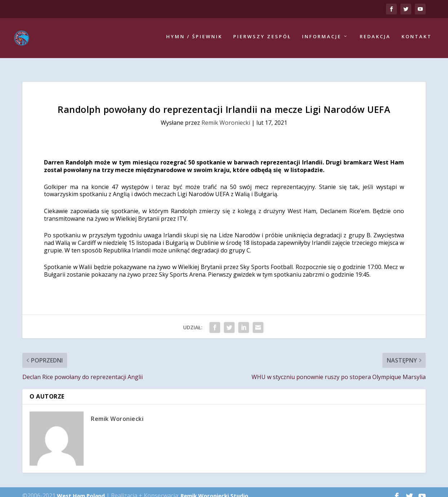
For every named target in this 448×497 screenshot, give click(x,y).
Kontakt (417, 39)
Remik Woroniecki (226, 115)
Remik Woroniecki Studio (214, 488)
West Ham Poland (81, 488)
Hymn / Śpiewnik (194, 39)
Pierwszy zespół (262, 39)
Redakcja (375, 39)
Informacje (322, 39)
